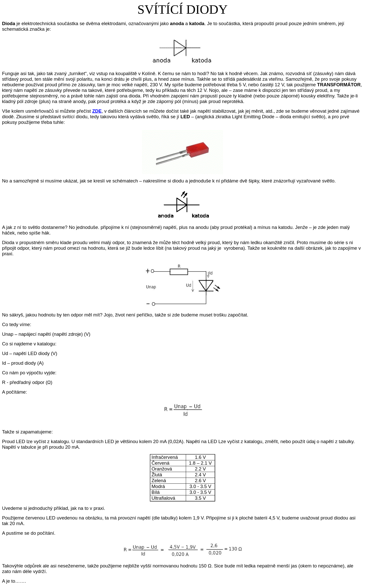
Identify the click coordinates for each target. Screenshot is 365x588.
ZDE (97, 111)
